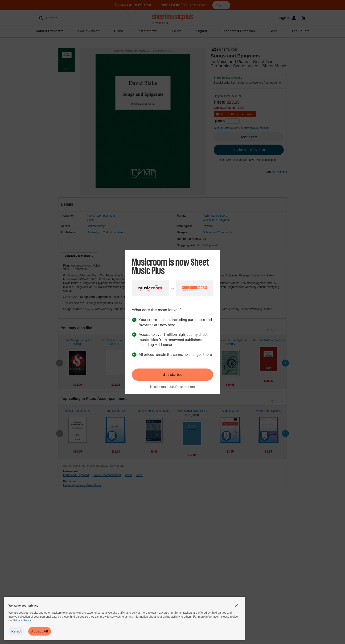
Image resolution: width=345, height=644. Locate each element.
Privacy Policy (22, 620)
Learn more (187, 387)
